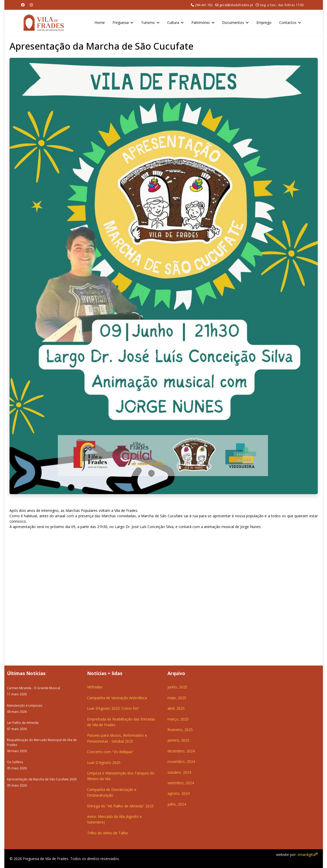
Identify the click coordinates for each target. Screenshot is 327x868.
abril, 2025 (176, 708)
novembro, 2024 (181, 761)
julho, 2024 (177, 804)
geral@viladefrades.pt (236, 5)
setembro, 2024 (181, 783)
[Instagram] (31, 5)
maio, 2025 (177, 698)
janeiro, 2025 (178, 740)
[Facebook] (23, 5)
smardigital (308, 855)
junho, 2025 (177, 687)
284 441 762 (204, 5)
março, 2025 (178, 719)
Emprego (264, 22)
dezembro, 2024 (181, 751)
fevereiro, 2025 (180, 730)
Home (100, 22)
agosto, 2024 (179, 793)
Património (201, 22)
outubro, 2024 (179, 772)
